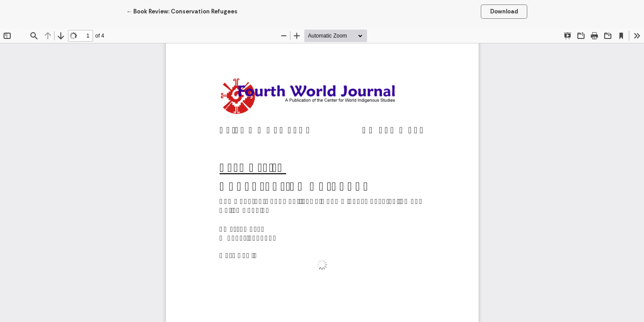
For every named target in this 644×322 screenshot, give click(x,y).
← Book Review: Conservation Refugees (182, 11)
